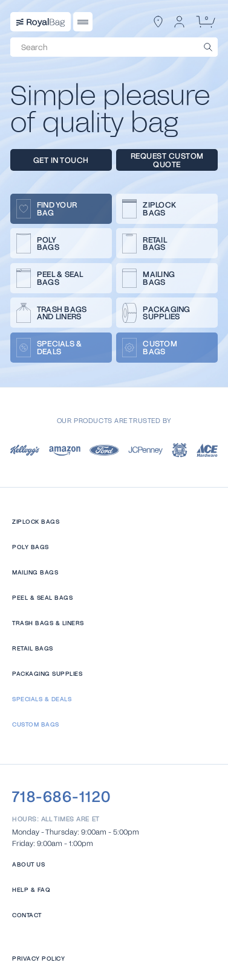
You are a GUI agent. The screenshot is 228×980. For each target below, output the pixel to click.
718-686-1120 (61, 796)
